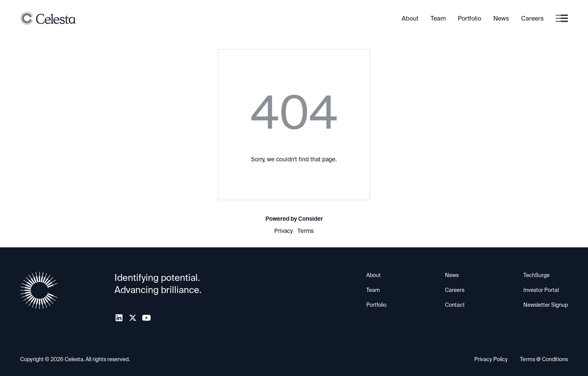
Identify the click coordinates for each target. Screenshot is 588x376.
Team (438, 18)
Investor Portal (541, 290)
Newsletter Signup (546, 305)
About (410, 18)
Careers (532, 18)
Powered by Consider (294, 219)
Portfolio (470, 18)
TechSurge (536, 275)
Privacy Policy (491, 359)
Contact (455, 305)
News (501, 18)
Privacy (284, 231)
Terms (306, 231)
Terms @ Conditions (544, 359)
